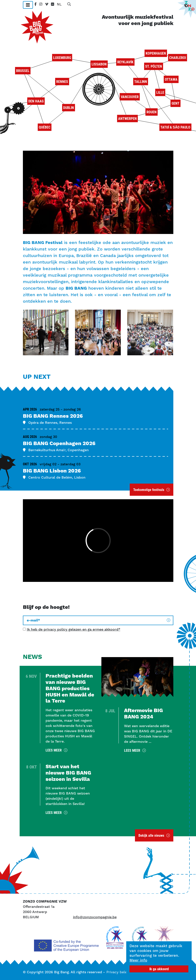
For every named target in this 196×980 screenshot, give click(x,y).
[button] (46, 332)
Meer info (138, 960)
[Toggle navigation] (28, 5)
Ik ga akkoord (159, 969)
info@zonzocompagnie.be (95, 917)
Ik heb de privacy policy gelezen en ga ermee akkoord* (74, 629)
